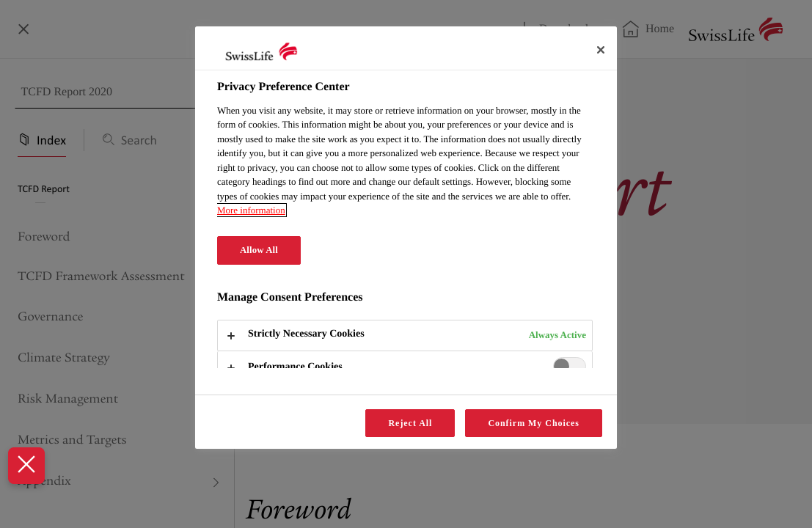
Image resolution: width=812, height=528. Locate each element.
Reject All (410, 423)
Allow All (259, 250)
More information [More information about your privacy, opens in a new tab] (251, 210)
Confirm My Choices (534, 423)
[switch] (570, 366)
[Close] (601, 50)
